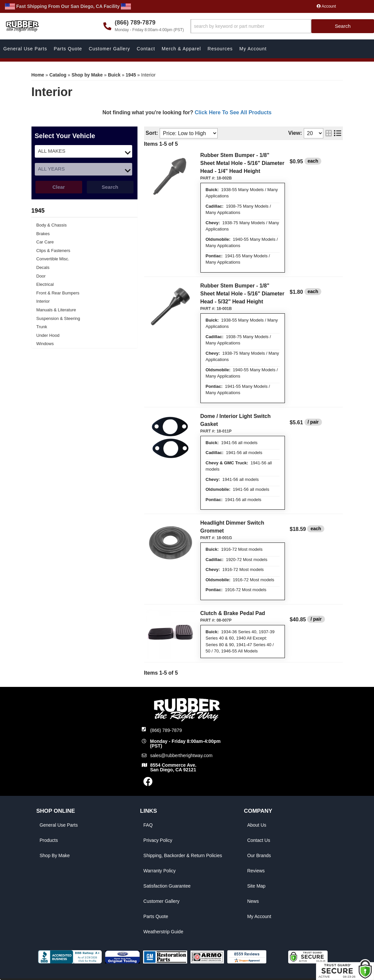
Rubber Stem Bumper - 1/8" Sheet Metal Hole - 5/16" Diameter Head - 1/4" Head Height (242, 163)
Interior (43, 301)
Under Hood (48, 335)
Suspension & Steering (58, 318)
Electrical (45, 284)
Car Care (45, 242)
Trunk (42, 327)
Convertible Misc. (53, 259)
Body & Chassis (52, 225)
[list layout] (338, 133)
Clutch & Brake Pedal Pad (233, 613)
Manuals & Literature (56, 310)
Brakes (43, 234)
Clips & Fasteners (53, 251)
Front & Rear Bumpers (58, 293)
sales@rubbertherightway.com (181, 755)
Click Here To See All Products (233, 112)
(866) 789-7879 (166, 730)
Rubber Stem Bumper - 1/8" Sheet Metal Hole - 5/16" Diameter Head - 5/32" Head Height (242, 294)
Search (110, 187)
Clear (59, 187)
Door (41, 276)
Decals (43, 267)
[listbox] (83, 151)
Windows (45, 344)
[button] (282, 26)
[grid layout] (329, 133)
